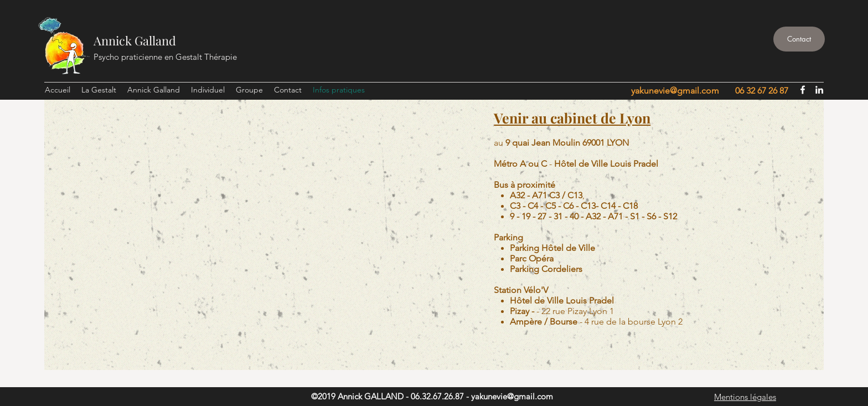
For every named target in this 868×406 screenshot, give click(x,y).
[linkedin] (819, 90)
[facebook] (803, 90)
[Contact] (799, 39)
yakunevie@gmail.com (675, 91)
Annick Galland (135, 40)
